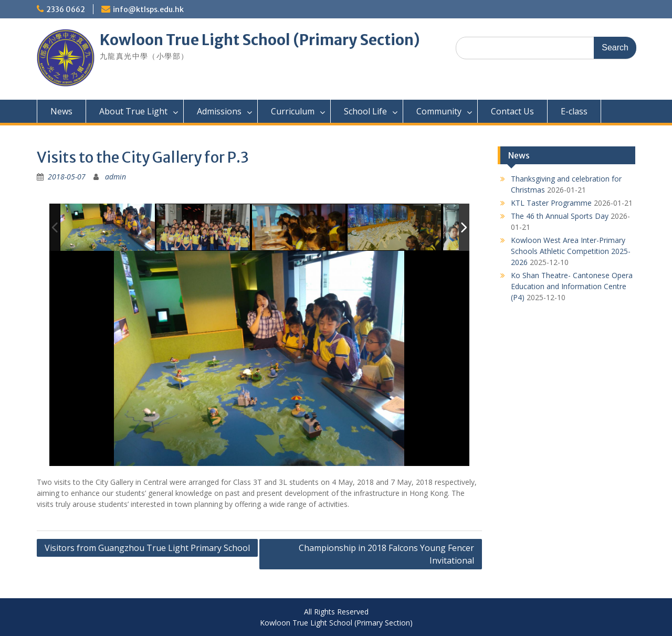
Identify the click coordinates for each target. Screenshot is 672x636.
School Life (365, 111)
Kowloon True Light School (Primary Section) (260, 40)
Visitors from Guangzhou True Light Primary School (147, 548)
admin (115, 177)
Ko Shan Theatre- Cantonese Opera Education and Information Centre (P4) (572, 286)
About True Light (133, 111)
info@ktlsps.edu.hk (148, 9)
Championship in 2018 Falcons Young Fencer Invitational (386, 554)
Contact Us (512, 111)
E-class (574, 111)
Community (439, 111)
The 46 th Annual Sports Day (560, 216)
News (61, 111)
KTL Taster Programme (551, 203)
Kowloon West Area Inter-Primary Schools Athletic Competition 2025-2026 (571, 251)
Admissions (219, 111)
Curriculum (293, 111)
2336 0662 (66, 9)
